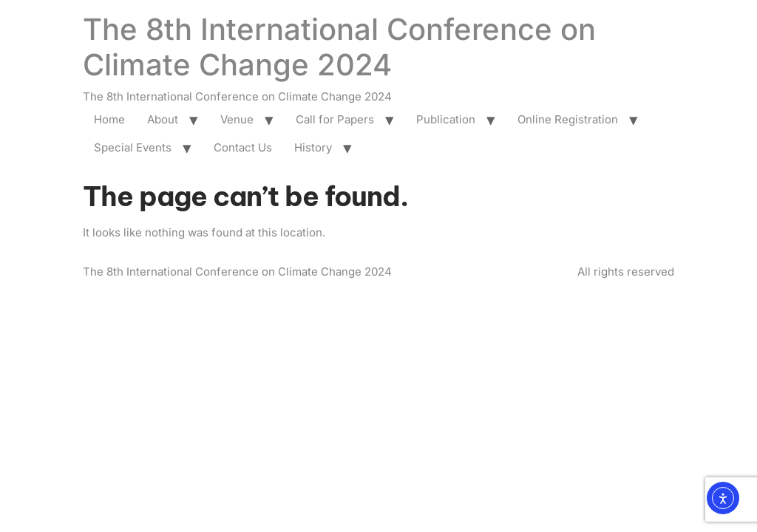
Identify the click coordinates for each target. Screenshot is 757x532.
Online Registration (568, 119)
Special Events (133, 147)
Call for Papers (335, 119)
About (163, 119)
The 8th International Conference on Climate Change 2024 (339, 47)
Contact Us (243, 147)
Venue (237, 119)
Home (109, 119)
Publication (446, 119)
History (313, 147)
